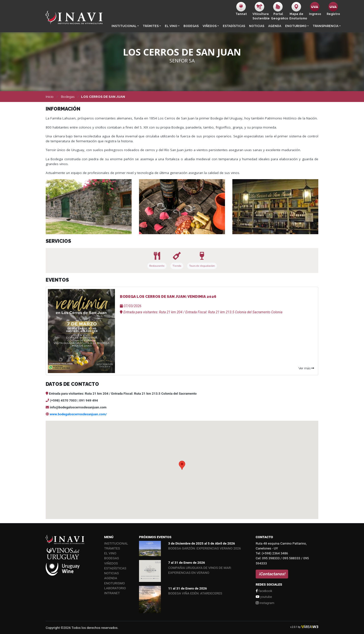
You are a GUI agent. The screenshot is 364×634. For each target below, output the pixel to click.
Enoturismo (296, 26)
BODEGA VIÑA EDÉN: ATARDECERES (195, 593)
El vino (171, 26)
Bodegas (191, 26)
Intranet (112, 593)
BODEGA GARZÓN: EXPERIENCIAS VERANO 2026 (205, 548)
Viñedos (210, 26)
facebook (264, 591)
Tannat (241, 9)
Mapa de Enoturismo (298, 11)
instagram (265, 603)
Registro (333, 9)
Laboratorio (115, 588)
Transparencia (326, 26)
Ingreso (315, 9)
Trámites (151, 26)
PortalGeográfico (279, 11)
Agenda (275, 26)
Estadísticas (234, 26)
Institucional (124, 26)
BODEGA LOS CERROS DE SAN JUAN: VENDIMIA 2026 (168, 297)
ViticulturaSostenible (261, 11)
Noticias (257, 26)
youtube (264, 597)
